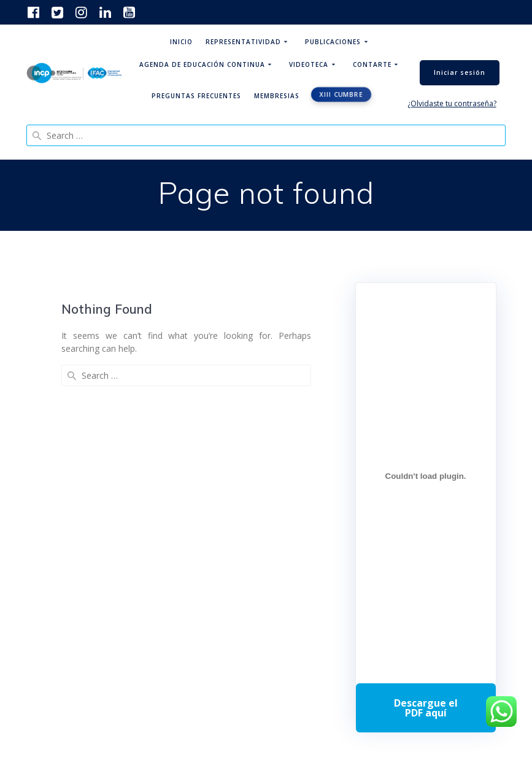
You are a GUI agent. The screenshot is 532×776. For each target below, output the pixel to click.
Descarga (426, 708)
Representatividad (243, 42)
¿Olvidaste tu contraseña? (452, 103)
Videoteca (309, 64)
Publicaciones (333, 42)
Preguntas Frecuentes (196, 96)
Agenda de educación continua (202, 64)
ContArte (372, 64)
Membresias (277, 96)
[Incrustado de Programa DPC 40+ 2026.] (426, 476)
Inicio (181, 42)
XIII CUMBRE (341, 95)
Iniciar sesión (460, 72)
